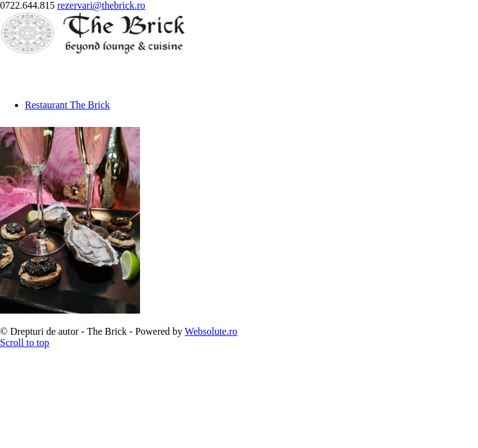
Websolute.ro (211, 331)
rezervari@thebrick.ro (101, 5)
